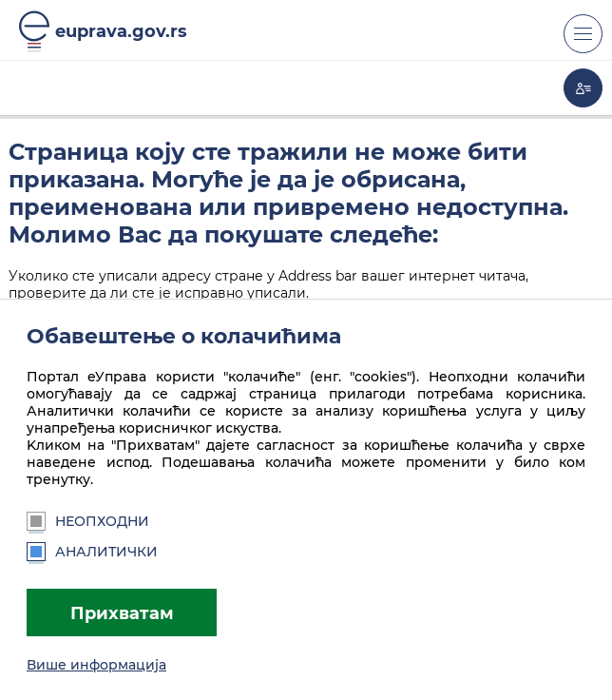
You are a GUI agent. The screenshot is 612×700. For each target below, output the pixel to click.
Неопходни (88, 521)
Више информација (96, 665)
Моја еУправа (583, 88)
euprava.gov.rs (121, 31)
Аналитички (92, 552)
